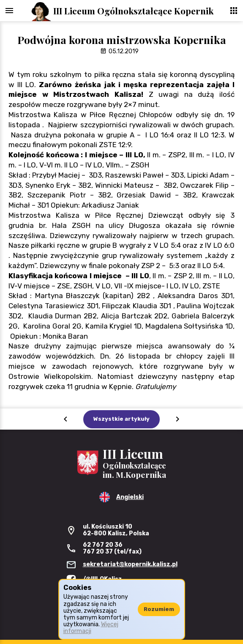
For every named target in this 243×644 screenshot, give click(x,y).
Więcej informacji (91, 628)
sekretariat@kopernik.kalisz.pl (130, 564)
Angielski (130, 497)
